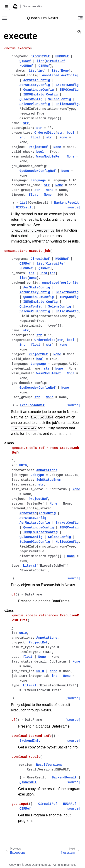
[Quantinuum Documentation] (15, 6)
